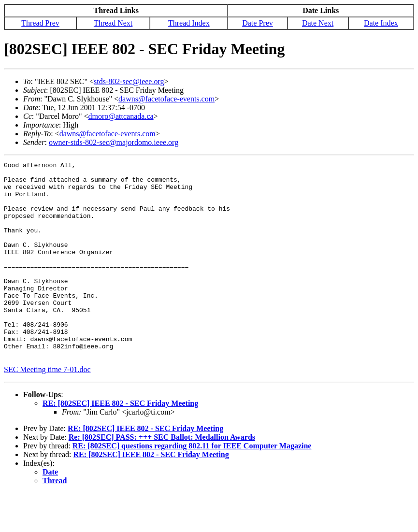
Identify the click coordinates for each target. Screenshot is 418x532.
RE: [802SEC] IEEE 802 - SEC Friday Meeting (120, 442)
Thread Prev (40, 23)
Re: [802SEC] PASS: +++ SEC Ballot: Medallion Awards (162, 476)
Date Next (318, 23)
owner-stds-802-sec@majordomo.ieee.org (114, 142)
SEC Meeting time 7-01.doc (47, 409)
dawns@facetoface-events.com (166, 99)
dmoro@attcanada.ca (121, 116)
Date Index (381, 23)
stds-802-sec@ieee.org (129, 81)
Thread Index (189, 23)
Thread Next (113, 23)
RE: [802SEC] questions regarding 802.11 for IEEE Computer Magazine (192, 485)
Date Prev (258, 23)
